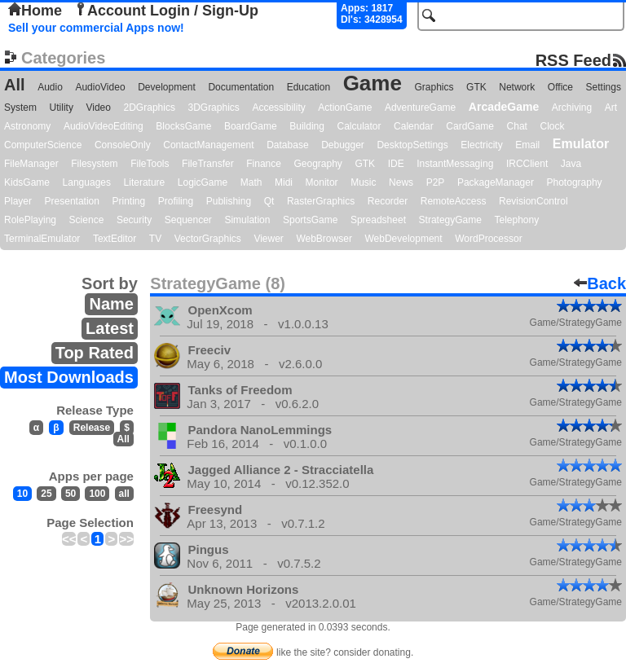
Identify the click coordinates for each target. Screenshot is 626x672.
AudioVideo (100, 87)
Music (363, 182)
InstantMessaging (455, 164)
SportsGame (310, 220)
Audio (50, 87)
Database (287, 145)
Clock (553, 126)
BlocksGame (183, 126)
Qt (269, 201)
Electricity (481, 145)
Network (517, 87)
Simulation (247, 220)
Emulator (581, 144)
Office (560, 87)
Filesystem (94, 164)
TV (155, 239)
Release (92, 428)
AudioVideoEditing (104, 126)
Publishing (229, 201)
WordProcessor (488, 239)
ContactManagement (208, 145)
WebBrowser (324, 239)
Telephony (516, 220)
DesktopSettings (412, 145)
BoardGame (251, 126)
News (401, 182)
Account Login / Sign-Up (166, 11)
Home (35, 11)
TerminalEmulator (42, 239)
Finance (264, 164)
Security (134, 220)
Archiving (572, 108)
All (15, 85)
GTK (476, 87)
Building (307, 126)
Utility (62, 108)
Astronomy (27, 126)
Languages (87, 182)
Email (527, 145)
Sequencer (188, 220)
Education (309, 87)
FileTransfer (208, 164)
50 (71, 494)
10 (22, 494)
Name (111, 304)
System (20, 108)
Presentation (72, 201)
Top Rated (95, 353)
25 (46, 494)
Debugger (343, 145)
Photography (575, 182)
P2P (436, 182)
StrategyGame (450, 220)
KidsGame (27, 182)
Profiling (176, 201)
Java (571, 164)
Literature (145, 182)
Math (251, 182)
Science (87, 220)
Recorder (388, 201)
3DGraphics (213, 108)
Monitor (322, 182)
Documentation (241, 87)
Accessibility (278, 108)
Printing (129, 201)
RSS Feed (573, 60)
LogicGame (203, 182)
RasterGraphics (321, 201)
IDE (396, 164)
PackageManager (496, 182)
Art (611, 108)
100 (97, 494)
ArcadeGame (504, 107)
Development (167, 87)
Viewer (268, 239)
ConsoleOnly (123, 145)
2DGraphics (150, 108)
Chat (517, 126)
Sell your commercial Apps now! (96, 28)
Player (18, 201)
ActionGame (345, 108)
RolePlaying (30, 220)
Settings (604, 87)
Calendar (414, 126)
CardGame (470, 126)
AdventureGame (420, 108)
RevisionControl (533, 201)
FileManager (31, 164)
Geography (318, 164)
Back (600, 283)
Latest (110, 328)
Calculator (359, 126)
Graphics (434, 87)
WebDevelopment (403, 239)
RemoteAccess (454, 201)
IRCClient (527, 164)
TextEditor (115, 239)
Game (373, 83)
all (124, 494)
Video (98, 108)
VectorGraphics (208, 239)
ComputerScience (43, 145)
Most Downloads (69, 377)
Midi (284, 182)
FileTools (150, 164)
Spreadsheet (378, 220)
